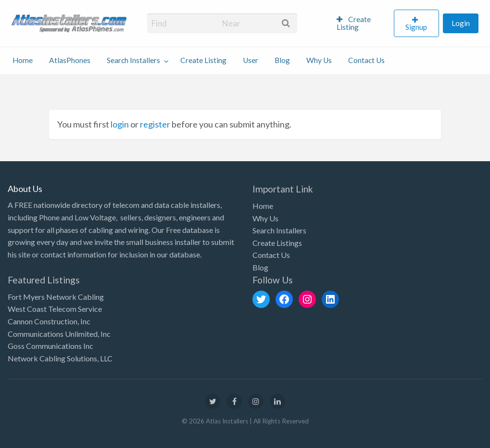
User (251, 60)
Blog (282, 60)
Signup (416, 27)
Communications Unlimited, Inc (59, 334)
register (155, 124)
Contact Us (366, 60)
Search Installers (133, 60)
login (120, 124)
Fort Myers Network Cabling (56, 297)
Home (23, 60)
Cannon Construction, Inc (49, 321)
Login (461, 23)
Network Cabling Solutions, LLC (60, 358)
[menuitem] (361, 24)
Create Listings (277, 243)
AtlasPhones (70, 60)
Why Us (319, 60)
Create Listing (354, 23)
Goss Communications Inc (50, 346)
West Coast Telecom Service (55, 309)
